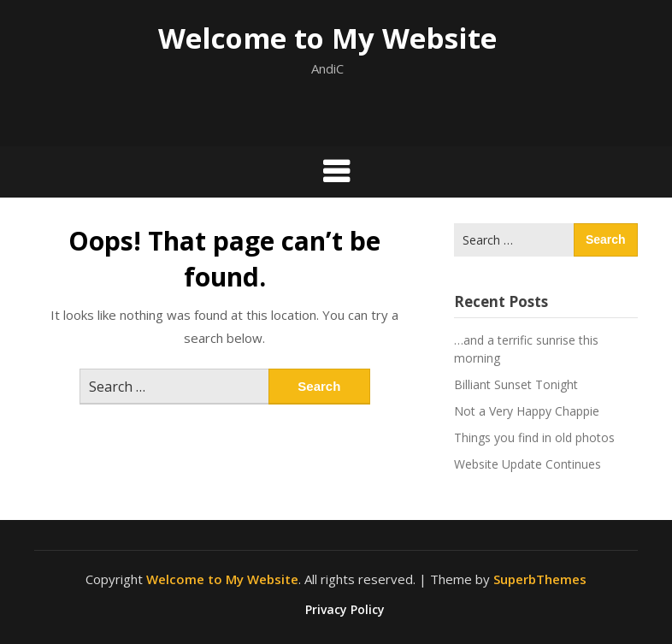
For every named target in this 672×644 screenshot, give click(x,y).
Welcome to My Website (327, 38)
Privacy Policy (345, 610)
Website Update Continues (528, 464)
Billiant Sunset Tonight (516, 384)
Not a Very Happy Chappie (527, 411)
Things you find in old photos (534, 437)
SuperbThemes (540, 579)
